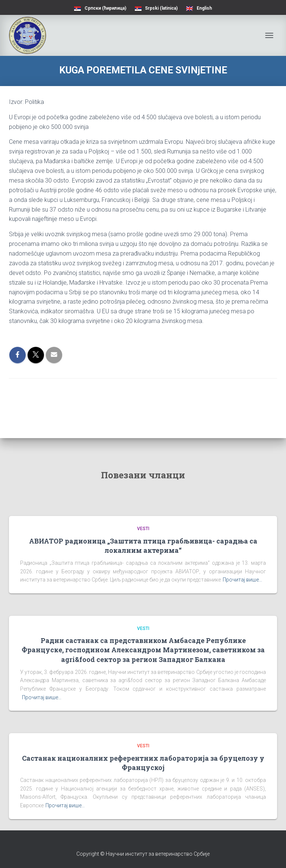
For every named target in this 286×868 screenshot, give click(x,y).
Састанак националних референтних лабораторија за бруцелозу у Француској (143, 763)
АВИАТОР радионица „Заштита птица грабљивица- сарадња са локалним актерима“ (143, 546)
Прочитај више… (242, 580)
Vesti (143, 529)
